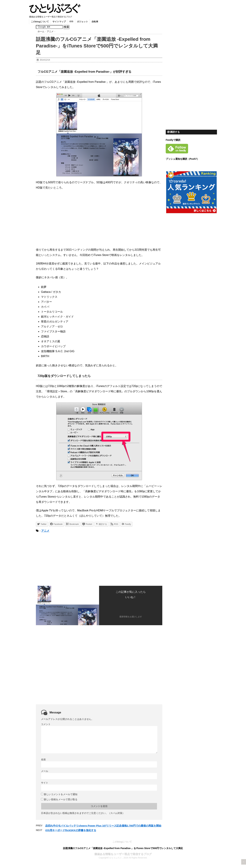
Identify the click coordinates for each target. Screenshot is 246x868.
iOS (71, 21)
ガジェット (82, 22)
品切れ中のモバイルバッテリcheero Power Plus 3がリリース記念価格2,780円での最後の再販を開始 (103, 826)
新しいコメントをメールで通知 (61, 794)
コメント (46, 724)
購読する (174, 132)
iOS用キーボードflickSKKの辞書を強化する (71, 830)
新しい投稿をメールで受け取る (61, 799)
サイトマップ (59, 22)
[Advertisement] (65, 559)
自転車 (95, 22)
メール (45, 771)
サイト (45, 783)
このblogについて (40, 22)
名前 (43, 759)
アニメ (45, 531)
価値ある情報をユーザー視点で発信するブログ (123, 854)
